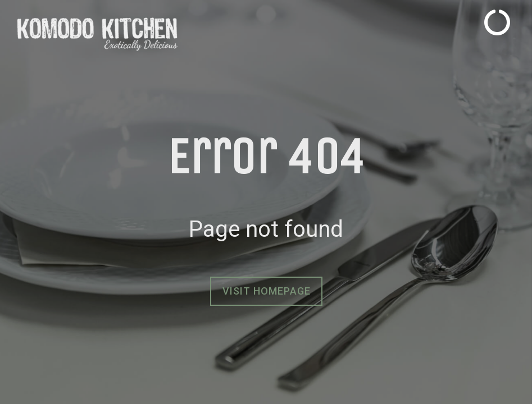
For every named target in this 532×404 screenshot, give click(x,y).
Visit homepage (267, 291)
